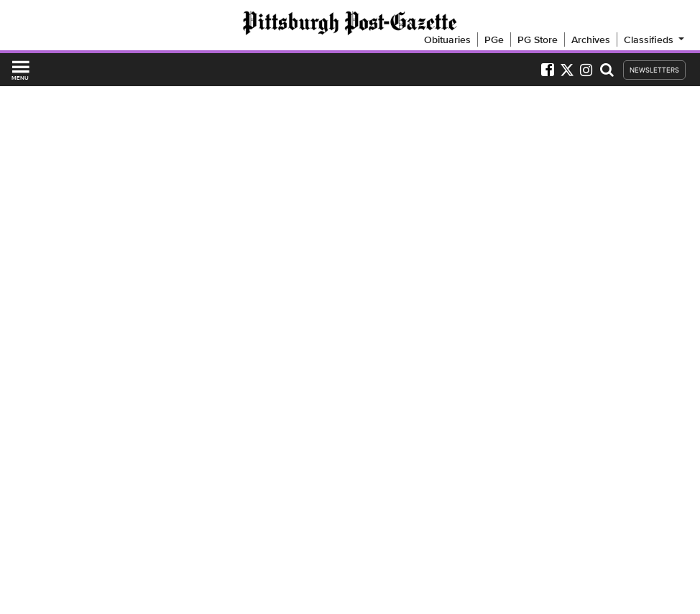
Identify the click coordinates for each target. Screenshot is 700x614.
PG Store (538, 39)
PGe (494, 39)
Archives (591, 39)
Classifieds (655, 39)
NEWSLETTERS (654, 70)
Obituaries (447, 39)
